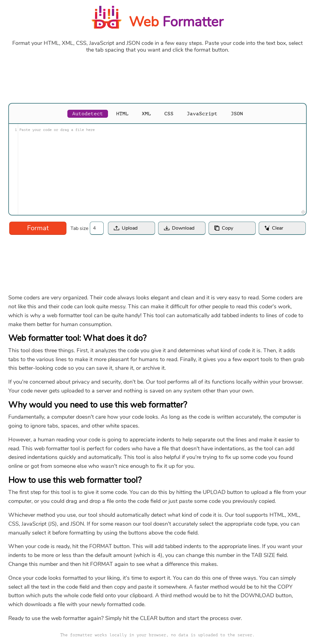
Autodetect (88, 114)
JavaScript (202, 114)
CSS (169, 114)
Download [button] (183, 228)
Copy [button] (227, 228)
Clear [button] (278, 228)
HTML (122, 114)
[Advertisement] (157, 78)
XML (146, 114)
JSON (237, 114)
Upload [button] (130, 228)
